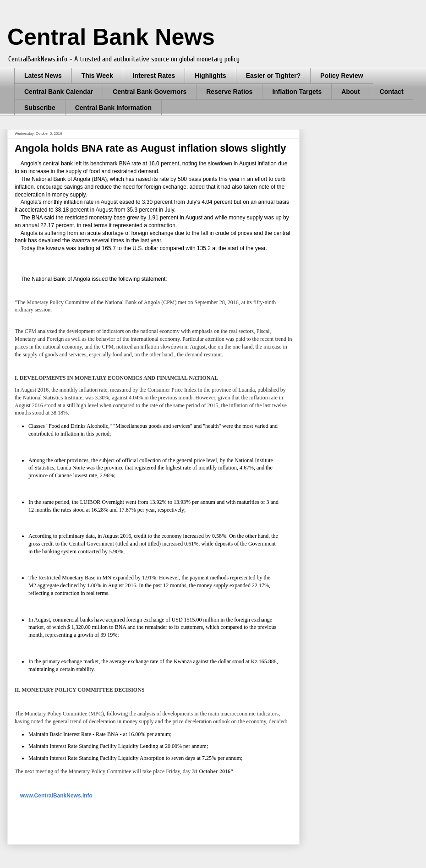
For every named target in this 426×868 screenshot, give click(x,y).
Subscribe (40, 108)
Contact (392, 92)
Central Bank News (111, 37)
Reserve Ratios (229, 92)
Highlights (210, 76)
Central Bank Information (113, 108)
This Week (97, 76)
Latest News (43, 76)
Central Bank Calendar (59, 92)
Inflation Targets (297, 92)
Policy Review (341, 76)
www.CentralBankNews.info (56, 796)
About (350, 92)
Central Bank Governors (150, 92)
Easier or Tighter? (273, 76)
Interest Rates (154, 76)
